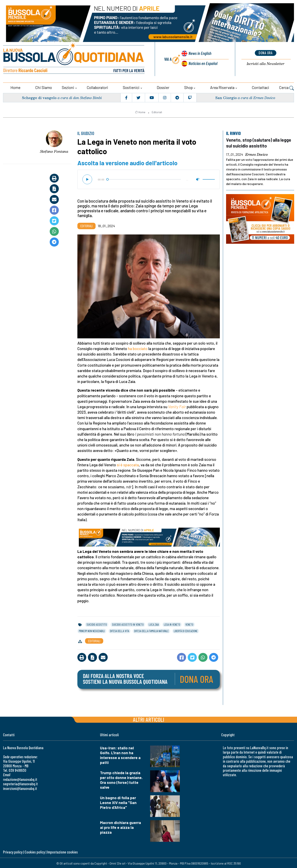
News (199, 54)
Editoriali (157, 111)
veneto (189, 624)
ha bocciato (138, 348)
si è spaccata (128, 464)
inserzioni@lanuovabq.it (20, 787)
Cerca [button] (286, 87)
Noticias (203, 63)
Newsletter (265, 64)
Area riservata (222, 87)
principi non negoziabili (92, 630)
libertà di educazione (186, 630)
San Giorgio (226, 97)
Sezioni (68, 87)
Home (15, 87)
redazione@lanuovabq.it (20, 779)
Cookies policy (35, 851)
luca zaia (154, 624)
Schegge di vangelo (39, 97)
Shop (189, 87)
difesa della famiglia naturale (151, 630)
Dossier (163, 87)
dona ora (265, 53)
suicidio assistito (97, 624)
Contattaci (260, 87)
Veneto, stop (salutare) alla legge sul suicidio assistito (260, 142)
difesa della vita (120, 630)
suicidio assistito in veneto (128, 624)
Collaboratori (97, 87)
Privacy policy (13, 851)
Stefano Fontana (54, 151)
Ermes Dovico (256, 154)
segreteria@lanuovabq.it (20, 783)
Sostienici (131, 87)
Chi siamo (44, 87)
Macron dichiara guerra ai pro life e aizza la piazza (121, 827)
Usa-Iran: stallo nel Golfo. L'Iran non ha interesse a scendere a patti (120, 754)
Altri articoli (149, 719)
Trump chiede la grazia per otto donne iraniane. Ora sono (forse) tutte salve (121, 779)
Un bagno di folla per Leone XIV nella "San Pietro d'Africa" (118, 802)
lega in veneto (172, 624)
